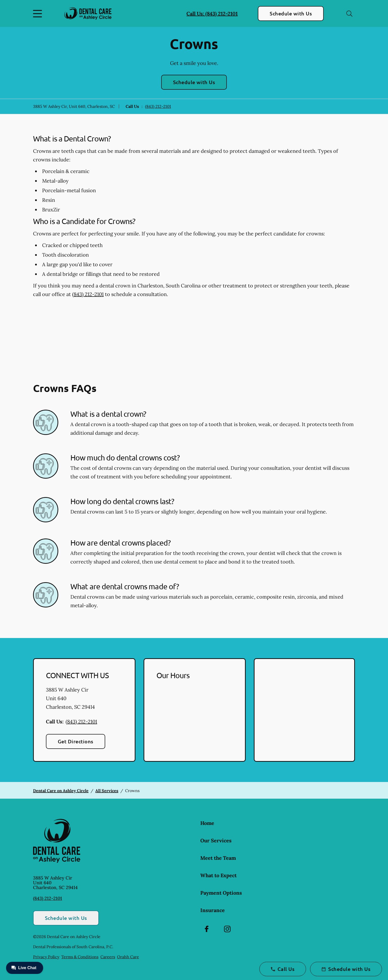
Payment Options (221, 893)
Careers (108, 957)
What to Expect (218, 875)
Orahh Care (128, 957)
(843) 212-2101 (158, 106)
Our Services (216, 840)
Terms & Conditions (80, 957)
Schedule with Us (291, 13)
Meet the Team (218, 858)
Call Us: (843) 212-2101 (212, 14)
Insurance (213, 910)
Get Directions (76, 741)
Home (207, 823)
